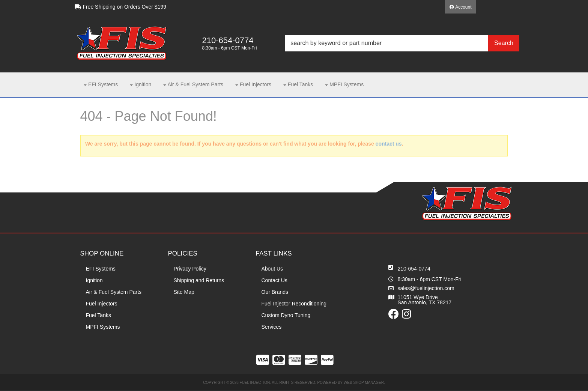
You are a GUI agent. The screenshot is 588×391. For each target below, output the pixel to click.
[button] (402, 43)
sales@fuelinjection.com (426, 288)
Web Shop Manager (364, 383)
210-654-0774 (414, 269)
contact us (389, 144)
